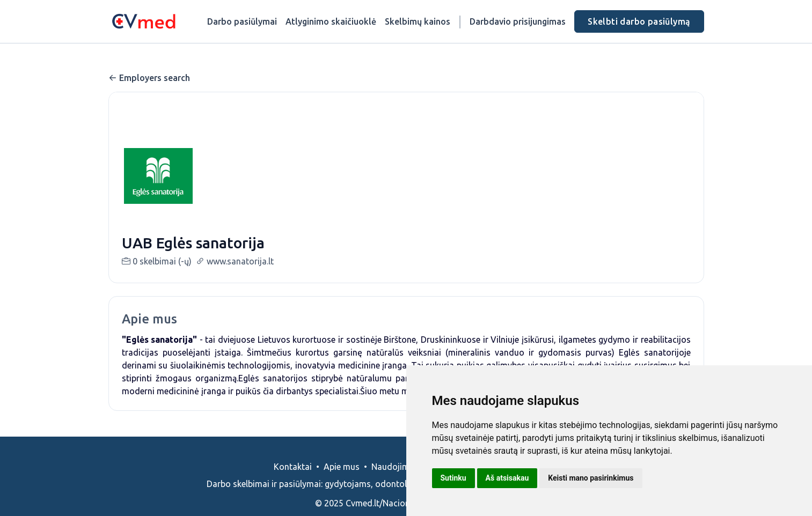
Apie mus (342, 480)
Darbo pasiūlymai (242, 21)
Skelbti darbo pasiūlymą (639, 21)
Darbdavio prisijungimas (518, 21)
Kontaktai (293, 480)
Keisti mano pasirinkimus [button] (591, 478)
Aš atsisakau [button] (507, 478)
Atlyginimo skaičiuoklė (331, 21)
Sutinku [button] (453, 478)
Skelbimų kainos (418, 21)
